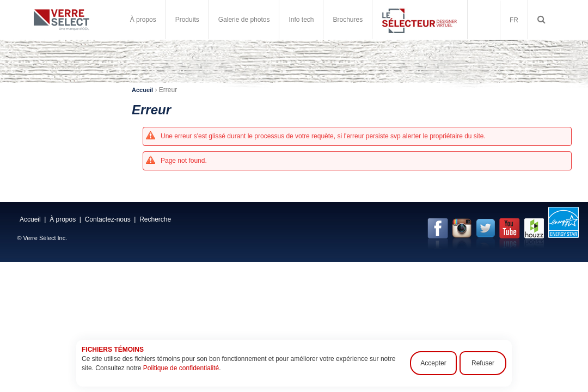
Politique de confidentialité (181, 368)
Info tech (301, 20)
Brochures (348, 20)
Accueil (142, 90)
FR (514, 20)
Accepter (433, 363)
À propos (143, 20)
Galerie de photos (244, 20)
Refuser (483, 363)
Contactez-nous (108, 219)
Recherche (155, 219)
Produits (187, 20)
